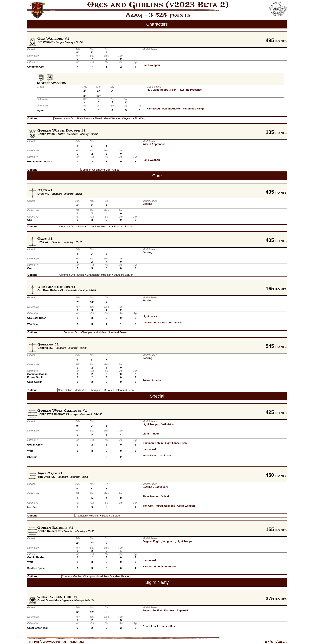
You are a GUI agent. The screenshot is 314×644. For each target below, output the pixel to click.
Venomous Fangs (194, 109)
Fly (148, 90)
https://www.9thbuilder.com (56, 642)
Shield (165, 496)
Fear (173, 90)
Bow (185, 443)
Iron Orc (148, 506)
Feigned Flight (151, 541)
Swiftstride (167, 424)
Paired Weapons (165, 506)
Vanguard (169, 541)
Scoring (147, 204)
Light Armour (151, 434)
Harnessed (153, 109)
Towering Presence (190, 90)
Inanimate (165, 455)
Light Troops (160, 90)
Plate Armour (151, 496)
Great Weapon (186, 506)
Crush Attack (151, 626)
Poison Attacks (171, 109)
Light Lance (150, 316)
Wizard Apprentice (154, 144)
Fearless (169, 610)
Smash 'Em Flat (152, 610)
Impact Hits (150, 455)
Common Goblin (153, 443)
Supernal (182, 610)
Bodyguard (161, 487)
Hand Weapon (151, 65)
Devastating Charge (155, 323)
